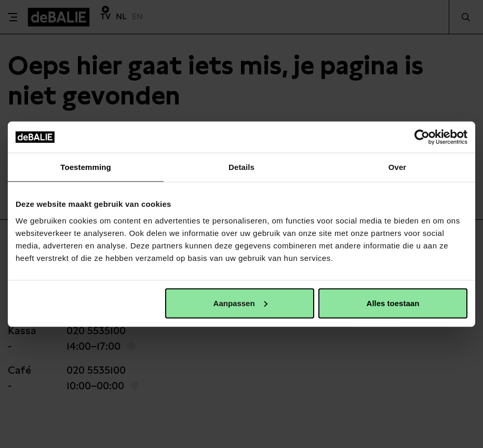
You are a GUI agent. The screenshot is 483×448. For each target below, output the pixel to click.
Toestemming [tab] (86, 167)
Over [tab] (398, 167)
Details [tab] (242, 167)
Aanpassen (240, 303)
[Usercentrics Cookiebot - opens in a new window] (422, 137)
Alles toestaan (393, 303)
